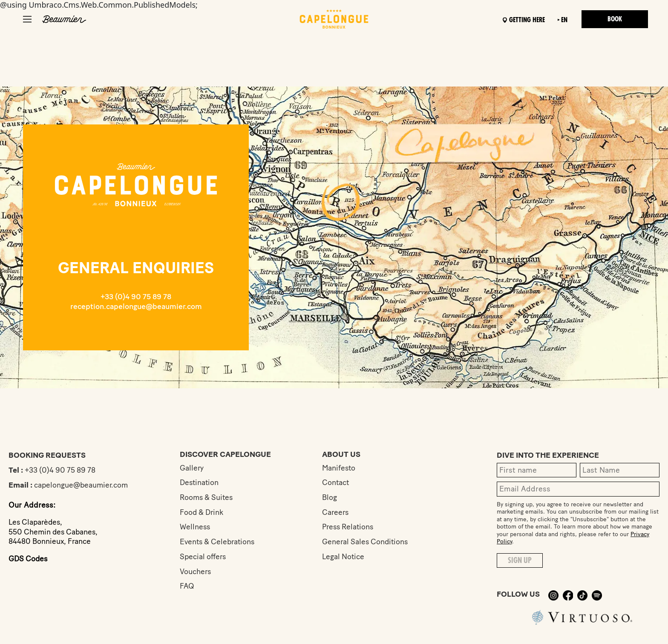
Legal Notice (344, 557)
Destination (200, 483)
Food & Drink (202, 513)
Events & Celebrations (219, 543)
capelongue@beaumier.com (82, 485)
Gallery (192, 468)
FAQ (187, 587)
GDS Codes (29, 559)
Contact (336, 483)
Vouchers (196, 572)
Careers (336, 513)
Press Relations (349, 528)
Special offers (204, 557)
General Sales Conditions (366, 543)
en (562, 20)
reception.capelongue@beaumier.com (136, 306)
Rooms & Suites (207, 498)
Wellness (195, 528)
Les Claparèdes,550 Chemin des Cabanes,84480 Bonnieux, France (55, 532)
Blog (330, 498)
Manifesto (339, 468)
